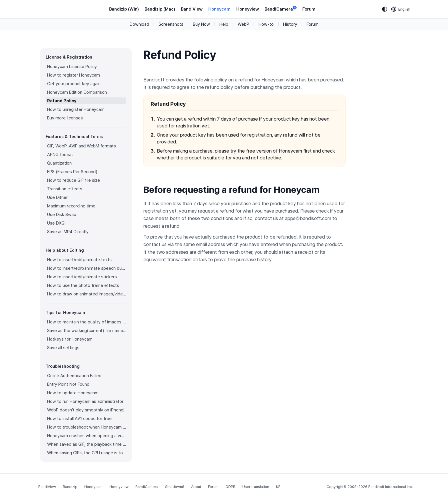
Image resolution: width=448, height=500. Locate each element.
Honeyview (248, 9)
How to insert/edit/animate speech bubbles (87, 268)
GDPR (230, 487)
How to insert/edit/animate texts (79, 260)
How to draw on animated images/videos (87, 294)
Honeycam (219, 9)
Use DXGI (56, 223)
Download (139, 24)
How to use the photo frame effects (83, 285)
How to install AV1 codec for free (79, 419)
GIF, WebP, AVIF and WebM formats (82, 146)
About (196, 487)
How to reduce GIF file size (74, 180)
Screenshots (171, 24)
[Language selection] (401, 9)
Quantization (59, 163)
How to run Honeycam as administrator (85, 401)
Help (224, 24)
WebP (243, 24)
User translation (256, 487)
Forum (309, 9)
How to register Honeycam (74, 75)
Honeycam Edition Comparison (77, 92)
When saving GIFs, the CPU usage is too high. (87, 453)
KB (278, 487)
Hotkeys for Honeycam (70, 339)
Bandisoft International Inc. (390, 487)
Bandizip (70, 487)
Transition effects (65, 189)
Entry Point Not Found (68, 384)
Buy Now (201, 24)
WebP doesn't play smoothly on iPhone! (86, 410)
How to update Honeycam (73, 393)
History (290, 24)
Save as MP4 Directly (68, 232)
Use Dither (57, 197)
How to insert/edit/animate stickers (82, 277)
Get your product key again (74, 84)
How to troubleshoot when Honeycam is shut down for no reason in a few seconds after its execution (87, 427)
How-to (266, 24)
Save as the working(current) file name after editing (87, 331)
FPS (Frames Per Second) (72, 172)
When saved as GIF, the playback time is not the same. (87, 444)
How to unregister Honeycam (76, 109)
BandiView (192, 9)
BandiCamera (281, 9)
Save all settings (63, 348)
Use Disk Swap (62, 215)
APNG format (60, 155)
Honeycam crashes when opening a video (87, 436)
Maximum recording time (71, 206)
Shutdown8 (175, 487)
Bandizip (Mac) (160, 9)
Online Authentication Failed (74, 376)
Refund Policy (62, 101)
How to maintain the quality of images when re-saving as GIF (87, 322)
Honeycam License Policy (72, 67)
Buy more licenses (65, 118)
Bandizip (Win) (124, 9)
